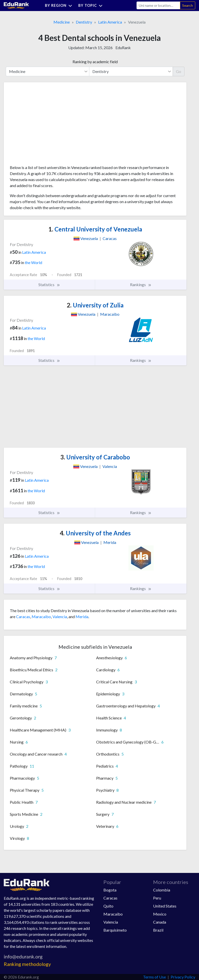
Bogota (110, 890)
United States (165, 906)
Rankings (141, 285)
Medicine (62, 22)
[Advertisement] (47, 125)
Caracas (23, 617)
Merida (82, 617)
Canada (160, 922)
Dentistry (84, 22)
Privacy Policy (183, 977)
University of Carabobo (95, 457)
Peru (157, 898)
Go (179, 71)
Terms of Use (154, 977)
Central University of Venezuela (95, 229)
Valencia (60, 617)
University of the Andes (95, 533)
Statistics (49, 285)
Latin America (110, 22)
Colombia (162, 890)
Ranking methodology (27, 964)
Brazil (158, 930)
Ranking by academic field (95, 62)
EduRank (123, 48)
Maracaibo (41, 617)
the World (34, 262)
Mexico (160, 914)
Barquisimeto (115, 930)
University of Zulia (95, 305)
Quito (108, 906)
